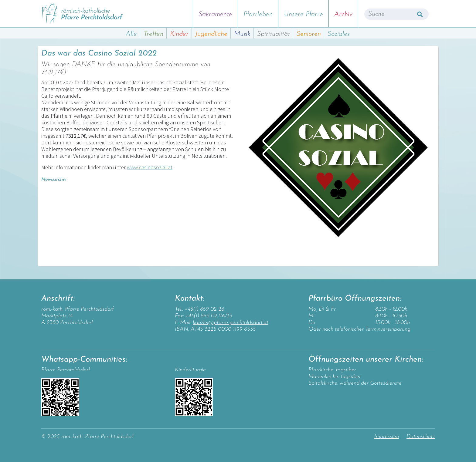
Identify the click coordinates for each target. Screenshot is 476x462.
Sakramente (215, 14)
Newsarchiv (54, 180)
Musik (242, 34)
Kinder (179, 34)
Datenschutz (421, 437)
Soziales (339, 34)
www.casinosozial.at (150, 167)
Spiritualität (274, 34)
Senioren (309, 34)
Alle (131, 34)
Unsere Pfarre (303, 14)
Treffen (153, 34)
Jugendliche (211, 34)
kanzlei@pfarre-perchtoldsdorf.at (231, 323)
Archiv (343, 14)
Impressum (387, 437)
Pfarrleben (258, 14)
